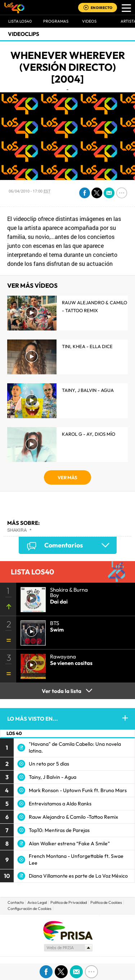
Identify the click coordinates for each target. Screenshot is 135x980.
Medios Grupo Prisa (68, 948)
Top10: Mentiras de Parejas (59, 830)
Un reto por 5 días (49, 764)
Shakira (17, 530)
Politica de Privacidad (69, 902)
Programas (56, 21)
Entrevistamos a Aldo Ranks (60, 804)
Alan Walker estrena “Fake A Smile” (69, 843)
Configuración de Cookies (30, 909)
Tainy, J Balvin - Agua (88, 390)
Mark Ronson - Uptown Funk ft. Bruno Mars (78, 790)
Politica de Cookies (106, 902)
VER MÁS (67, 477)
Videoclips (24, 34)
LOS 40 (14, 733)
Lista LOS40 (20, 21)
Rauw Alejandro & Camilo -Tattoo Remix (73, 817)
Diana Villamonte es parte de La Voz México (78, 876)
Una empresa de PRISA (68, 930)
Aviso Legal (37, 902)
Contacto (16, 902)
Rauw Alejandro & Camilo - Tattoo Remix (94, 306)
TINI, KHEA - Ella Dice (87, 346)
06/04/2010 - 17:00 (30, 191)
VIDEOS (89, 21)
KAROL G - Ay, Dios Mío (89, 434)
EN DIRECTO (102, 8)
